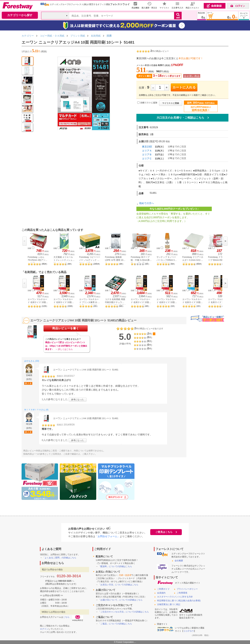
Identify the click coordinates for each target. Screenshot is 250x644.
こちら (66, 617)
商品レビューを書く (66, 328)
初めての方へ (147, 203)
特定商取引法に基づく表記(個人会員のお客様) (179, 601)
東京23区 (147, 147)
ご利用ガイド (163, 589)
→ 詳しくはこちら (64, 349)
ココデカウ (189, 631)
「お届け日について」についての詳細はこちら (120, 600)
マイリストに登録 (171, 103)
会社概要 (179, 561)
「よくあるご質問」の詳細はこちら (59, 558)
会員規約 (161, 593)
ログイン (44, 629)
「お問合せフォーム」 (107, 536)
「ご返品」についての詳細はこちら (115, 624)
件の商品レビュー (160, 51)
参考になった (77, 400)
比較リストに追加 (149, 103)
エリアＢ (147, 154)
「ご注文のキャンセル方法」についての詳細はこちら (124, 612)
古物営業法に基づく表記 (169, 604)
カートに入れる (184, 87)
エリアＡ (147, 151)
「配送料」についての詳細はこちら (115, 566)
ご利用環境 (182, 593)
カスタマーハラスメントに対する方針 (175, 597)
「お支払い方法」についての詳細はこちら (118, 585)
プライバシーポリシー (187, 589)
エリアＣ (147, 159)
